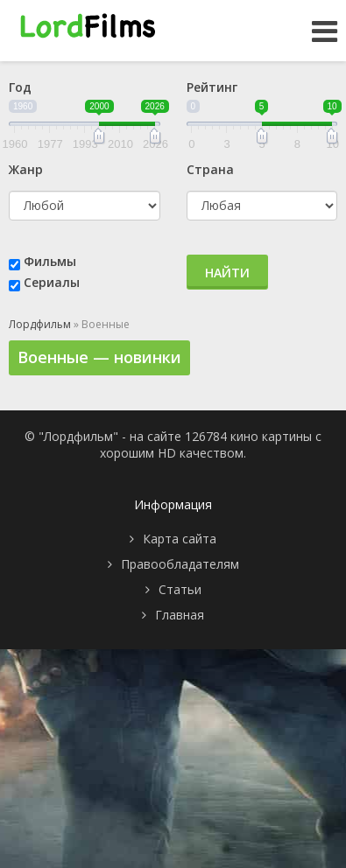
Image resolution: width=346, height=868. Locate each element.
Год (20, 87)
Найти (227, 273)
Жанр (26, 169)
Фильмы (50, 261)
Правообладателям (180, 564)
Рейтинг (212, 87)
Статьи (180, 589)
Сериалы (52, 282)
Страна (210, 169)
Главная (180, 615)
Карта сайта (180, 539)
